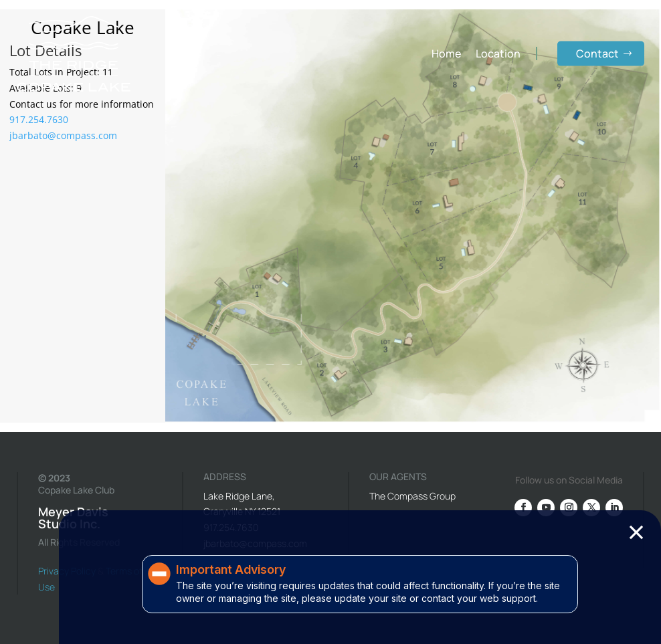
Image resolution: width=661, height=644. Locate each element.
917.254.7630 (39, 119)
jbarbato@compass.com (63, 135)
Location (498, 53)
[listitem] (267, 284)
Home (446, 53)
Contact (597, 53)
